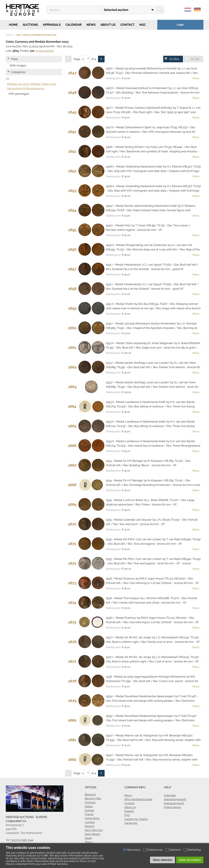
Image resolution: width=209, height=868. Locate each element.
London (90, 822)
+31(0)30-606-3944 (22, 840)
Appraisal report (174, 803)
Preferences (155, 850)
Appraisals (52, 25)
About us (108, 25)
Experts (129, 811)
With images (18, 65)
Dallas (89, 806)
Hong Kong (92, 818)
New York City (94, 830)
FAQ (127, 815)
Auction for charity (136, 819)
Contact (127, 25)
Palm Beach (93, 834)
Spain (88, 838)
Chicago (90, 802)
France (89, 814)
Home (13, 25)
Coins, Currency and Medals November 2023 (36, 35)
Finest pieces (172, 807)
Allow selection (162, 860)
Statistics (175, 850)
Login (180, 25)
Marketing (194, 850)
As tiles (174, 59)
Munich (90, 826)
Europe (89, 810)
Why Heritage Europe (138, 799)
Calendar (74, 25)
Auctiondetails (45, 51)
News (91, 25)
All (7, 78)
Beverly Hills (93, 798)
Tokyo (89, 842)
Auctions (30, 25)
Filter (14, 59)
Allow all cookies (190, 860)
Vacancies (131, 823)
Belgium (90, 794)
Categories (18, 72)
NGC (143, 25)
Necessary (134, 850)
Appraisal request (175, 799)
